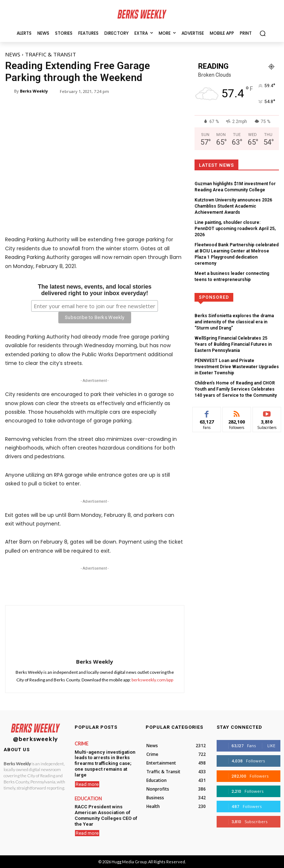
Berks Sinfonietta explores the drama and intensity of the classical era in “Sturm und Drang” (234, 304)
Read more (87, 776)
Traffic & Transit (51, 54)
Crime (81, 744)
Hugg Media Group (129, 862)
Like (271, 746)
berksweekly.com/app (152, 680)
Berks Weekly (34, 91)
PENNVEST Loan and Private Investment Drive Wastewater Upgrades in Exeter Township (232, 346)
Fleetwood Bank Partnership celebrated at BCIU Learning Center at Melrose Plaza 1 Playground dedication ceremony (233, 241)
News (13, 54)
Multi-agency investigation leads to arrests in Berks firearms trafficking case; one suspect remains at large (105, 759)
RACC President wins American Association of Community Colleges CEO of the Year (104, 806)
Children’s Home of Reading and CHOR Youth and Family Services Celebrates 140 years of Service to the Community (233, 367)
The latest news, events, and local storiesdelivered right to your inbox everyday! (95, 290)
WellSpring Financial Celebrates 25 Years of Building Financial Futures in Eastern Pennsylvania (235, 325)
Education (87, 791)
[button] (262, 33)
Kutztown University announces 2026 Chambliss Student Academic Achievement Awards (234, 205)
